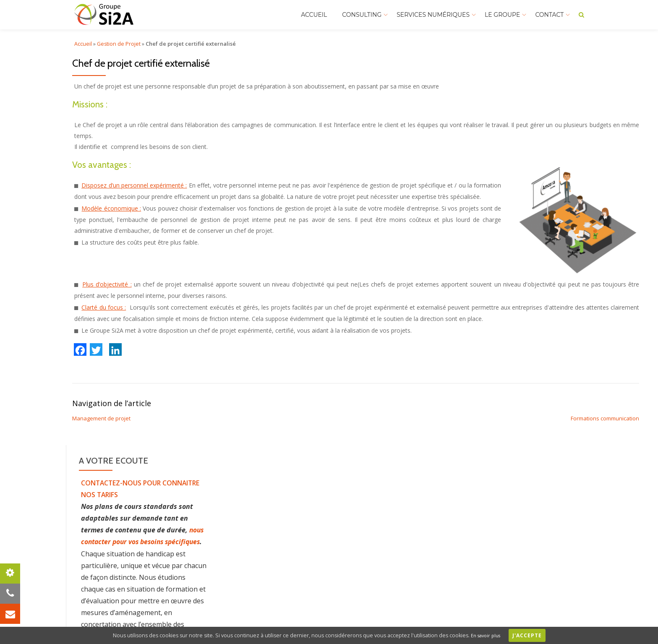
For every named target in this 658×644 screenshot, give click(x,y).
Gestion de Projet (119, 44)
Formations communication (605, 418)
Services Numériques (433, 15)
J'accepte (533, 635)
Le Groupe (502, 15)
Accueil (314, 15)
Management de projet (101, 418)
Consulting (362, 15)
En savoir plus (489, 635)
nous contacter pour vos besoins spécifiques (143, 542)
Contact (549, 15)
